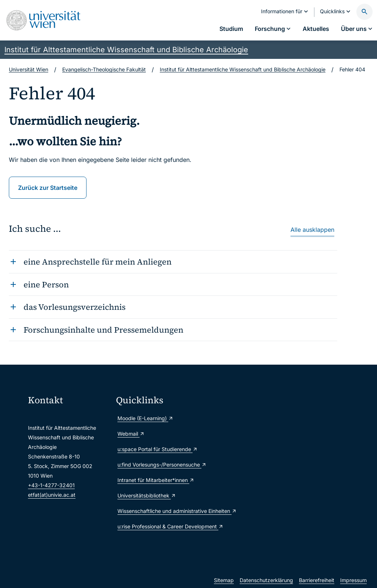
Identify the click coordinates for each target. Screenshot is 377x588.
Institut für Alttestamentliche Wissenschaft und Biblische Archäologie (126, 50)
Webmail (131, 434)
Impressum (353, 580)
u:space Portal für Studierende (157, 449)
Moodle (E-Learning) (145, 418)
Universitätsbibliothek (147, 495)
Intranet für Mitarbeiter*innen (156, 480)
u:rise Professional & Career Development (157, 526)
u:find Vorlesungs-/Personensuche (157, 465)
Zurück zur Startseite (48, 188)
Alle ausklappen (312, 230)
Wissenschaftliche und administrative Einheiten (157, 511)
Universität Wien (29, 69)
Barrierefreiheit (317, 580)
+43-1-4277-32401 (51, 485)
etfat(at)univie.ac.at (52, 495)
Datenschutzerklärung (266, 580)
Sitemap (224, 580)
